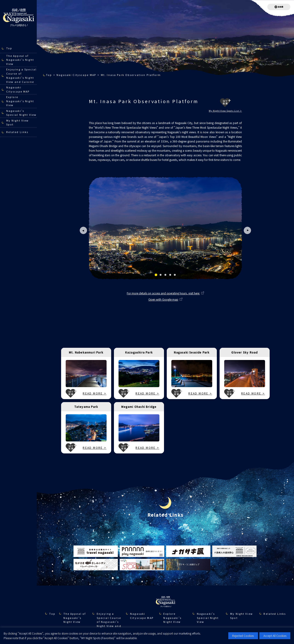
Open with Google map (163, 299)
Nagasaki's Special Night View (21, 113)
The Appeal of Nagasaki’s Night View (20, 60)
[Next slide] (247, 230)
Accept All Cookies (275, 636)
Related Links (17, 132)
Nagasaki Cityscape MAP (18, 89)
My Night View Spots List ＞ (225, 111)
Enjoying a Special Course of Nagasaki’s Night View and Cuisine (21, 75)
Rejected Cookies (243, 636)
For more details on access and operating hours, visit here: (163, 293)
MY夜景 (225, 103)
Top (9, 48)
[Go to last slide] (83, 230)
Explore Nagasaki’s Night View (20, 101)
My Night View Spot (18, 123)
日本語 (280, 7)
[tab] (156, 275)
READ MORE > (95, 393)
